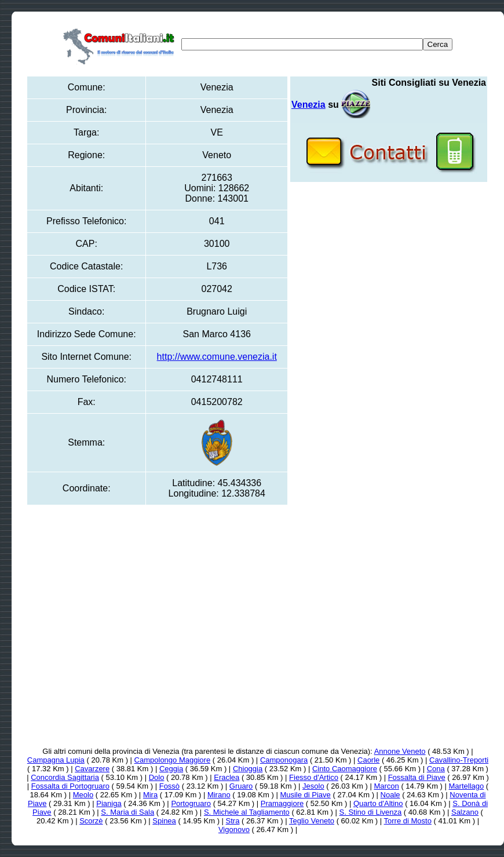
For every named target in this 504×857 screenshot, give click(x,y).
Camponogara (284, 760)
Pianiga (109, 803)
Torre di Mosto (408, 821)
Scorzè (91, 821)
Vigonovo (234, 829)
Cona (436, 769)
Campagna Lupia (56, 760)
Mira (150, 795)
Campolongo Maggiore (173, 760)
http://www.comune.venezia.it (217, 357)
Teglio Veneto (312, 821)
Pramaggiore (282, 803)
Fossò (169, 786)
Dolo (157, 777)
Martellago (467, 786)
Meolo (83, 795)
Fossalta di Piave (417, 777)
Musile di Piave (305, 795)
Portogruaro (191, 803)
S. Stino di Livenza (371, 812)
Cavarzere (92, 769)
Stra (233, 821)
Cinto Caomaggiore (345, 769)
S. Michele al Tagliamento (247, 812)
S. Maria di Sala (127, 812)
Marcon (386, 786)
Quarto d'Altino (378, 803)
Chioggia (248, 769)
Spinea (164, 821)
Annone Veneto (400, 751)
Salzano (465, 812)
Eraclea (227, 777)
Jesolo (313, 786)
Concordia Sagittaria (65, 777)
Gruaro (241, 786)
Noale (390, 795)
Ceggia (171, 769)
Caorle (368, 760)
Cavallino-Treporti (459, 760)
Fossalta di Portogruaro (70, 786)
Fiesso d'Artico (314, 777)
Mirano (219, 795)
